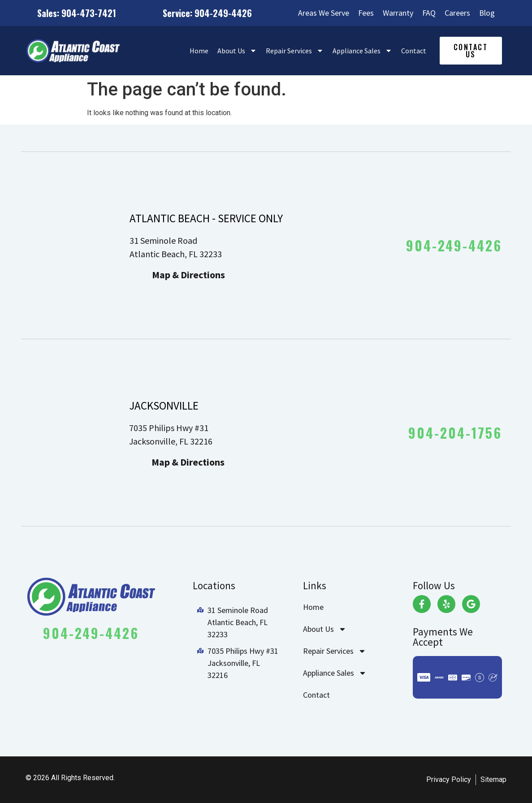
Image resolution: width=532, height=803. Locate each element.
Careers (457, 13)
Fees (366, 13)
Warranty (398, 13)
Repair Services (295, 51)
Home (199, 51)
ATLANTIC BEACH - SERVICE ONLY (206, 218)
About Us (237, 51)
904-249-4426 (454, 245)
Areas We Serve (324, 13)
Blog (487, 13)
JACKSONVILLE (164, 406)
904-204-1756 (455, 433)
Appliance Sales (362, 51)
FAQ (429, 13)
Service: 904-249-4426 (207, 13)
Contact (414, 51)
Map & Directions (188, 275)
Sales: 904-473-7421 (77, 13)
